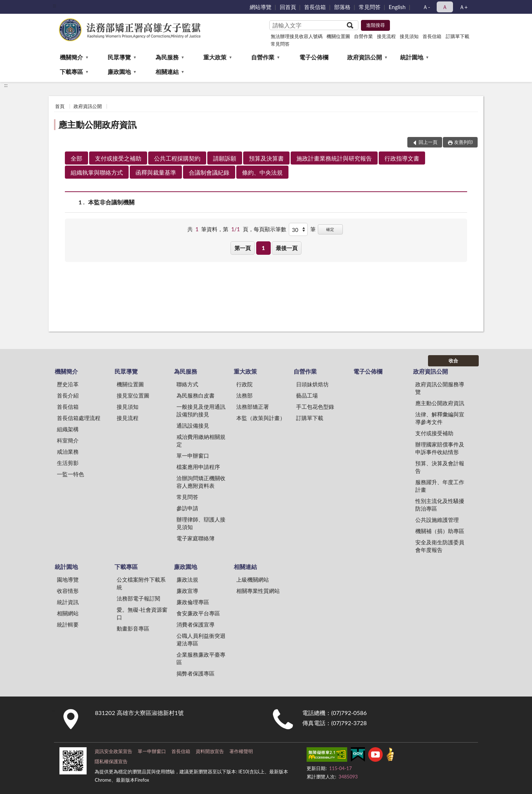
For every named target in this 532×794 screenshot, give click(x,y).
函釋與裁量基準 (156, 172)
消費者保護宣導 (196, 624)
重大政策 (215, 57)
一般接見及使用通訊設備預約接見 (201, 410)
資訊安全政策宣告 (113, 751)
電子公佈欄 (314, 57)
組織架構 (68, 429)
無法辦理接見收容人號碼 (297, 36)
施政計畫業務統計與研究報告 (334, 158)
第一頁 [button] (243, 248)
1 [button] (263, 248)
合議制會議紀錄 (209, 172)
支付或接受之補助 (118, 158)
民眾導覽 (119, 57)
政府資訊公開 (365, 57)
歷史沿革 (68, 384)
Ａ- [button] (426, 7)
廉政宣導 (187, 591)
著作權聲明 (241, 751)
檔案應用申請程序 (198, 467)
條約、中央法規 (262, 172)
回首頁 (288, 7)
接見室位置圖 (133, 395)
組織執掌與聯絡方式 (97, 172)
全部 (76, 158)
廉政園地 (119, 72)
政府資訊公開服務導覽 (440, 388)
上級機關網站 (253, 579)
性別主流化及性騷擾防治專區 (440, 505)
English (397, 7)
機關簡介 (71, 57)
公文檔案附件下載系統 (141, 583)
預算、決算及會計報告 (440, 467)
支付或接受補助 (434, 433)
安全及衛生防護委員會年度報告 (440, 546)
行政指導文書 (402, 158)
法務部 (244, 395)
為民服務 (167, 57)
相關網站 (68, 613)
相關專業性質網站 (258, 591)
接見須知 (409, 36)
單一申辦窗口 (193, 456)
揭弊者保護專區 (196, 673)
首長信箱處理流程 (79, 418)
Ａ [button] (445, 7)
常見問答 (370, 7)
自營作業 (363, 36)
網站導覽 (261, 7)
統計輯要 (68, 624)
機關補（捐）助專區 (440, 531)
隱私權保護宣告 (111, 761)
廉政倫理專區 (193, 602)
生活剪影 (68, 463)
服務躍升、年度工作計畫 (440, 486)
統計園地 (412, 57)
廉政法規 (187, 579)
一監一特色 (70, 474)
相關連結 (167, 72)
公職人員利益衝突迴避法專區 (201, 639)
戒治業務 (68, 452)
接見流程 (386, 36)
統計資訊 (68, 602)
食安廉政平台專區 (198, 613)
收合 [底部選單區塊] (453, 361)
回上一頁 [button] (428, 142)
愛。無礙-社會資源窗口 (142, 613)
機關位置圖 (338, 36)
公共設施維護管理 (437, 520)
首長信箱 (315, 7)
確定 (330, 229)
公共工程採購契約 (177, 158)
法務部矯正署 (253, 407)
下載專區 (71, 72)
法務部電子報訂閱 (138, 598)
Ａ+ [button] (464, 7)
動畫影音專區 (133, 628)
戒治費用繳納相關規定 (201, 440)
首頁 (60, 106)
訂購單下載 (458, 36)
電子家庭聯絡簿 (196, 538)
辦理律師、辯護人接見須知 (201, 523)
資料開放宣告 (210, 751)
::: (54, 5)
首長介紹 (68, 395)
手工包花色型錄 (315, 407)
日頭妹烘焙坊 (312, 384)
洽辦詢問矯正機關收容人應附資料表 (201, 482)
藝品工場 (307, 395)
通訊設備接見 (193, 425)
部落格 (342, 7)
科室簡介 (68, 440)
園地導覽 (68, 579)
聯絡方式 (187, 384)
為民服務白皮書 (196, 395)
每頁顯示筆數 (270, 229)
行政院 (244, 384)
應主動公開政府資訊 (97, 124)
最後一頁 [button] (287, 248)
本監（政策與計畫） (261, 418)
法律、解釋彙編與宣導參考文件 (440, 418)
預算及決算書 (266, 158)
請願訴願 (225, 158)
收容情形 (68, 591)
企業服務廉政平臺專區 (201, 658)
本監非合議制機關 (111, 202)
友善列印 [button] (464, 142)
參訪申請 (187, 508)
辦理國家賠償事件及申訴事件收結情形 (440, 448)
